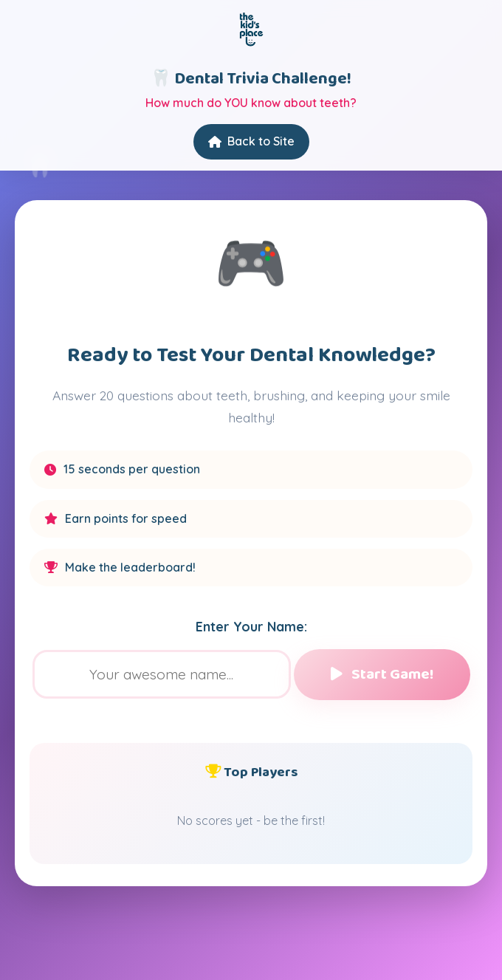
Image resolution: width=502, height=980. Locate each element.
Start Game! (382, 675)
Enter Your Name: (251, 626)
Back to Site (251, 141)
